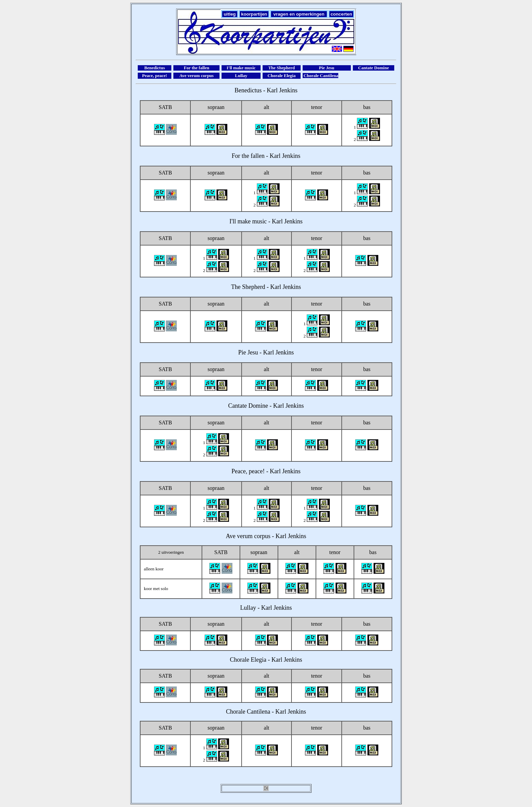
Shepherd (254, 287)
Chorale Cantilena (248, 712)
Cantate (238, 406)
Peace (239, 471)
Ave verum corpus (248, 536)
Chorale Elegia (248, 660)
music (259, 221)
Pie (242, 352)
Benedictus (248, 90)
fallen (258, 156)
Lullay (248, 608)
